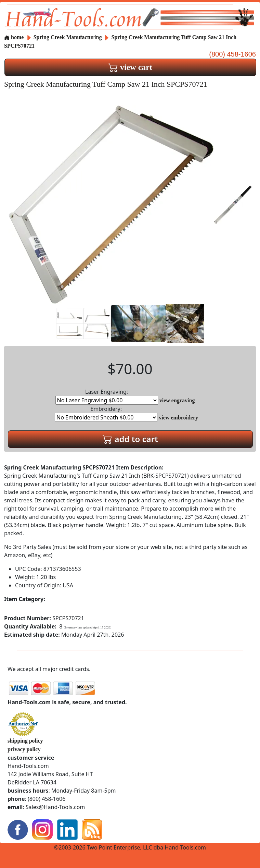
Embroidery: (106, 413)
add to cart (130, 439)
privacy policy (24, 749)
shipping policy (25, 741)
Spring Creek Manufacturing (68, 37)
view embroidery (178, 418)
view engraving (177, 400)
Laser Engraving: (107, 396)
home (14, 37)
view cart (130, 67)
